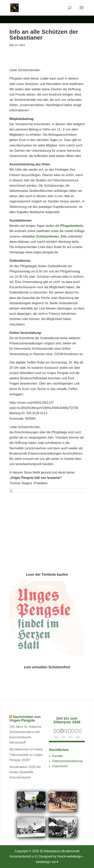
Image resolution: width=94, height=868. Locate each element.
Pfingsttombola (72, 226)
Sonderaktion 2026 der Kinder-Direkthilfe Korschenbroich (25, 772)
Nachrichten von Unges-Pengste (25, 719)
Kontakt (57, 756)
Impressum (60, 766)
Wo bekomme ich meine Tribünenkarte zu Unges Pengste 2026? (26, 755)
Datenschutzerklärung (67, 761)
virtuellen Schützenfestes (40, 236)
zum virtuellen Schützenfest (47, 667)
